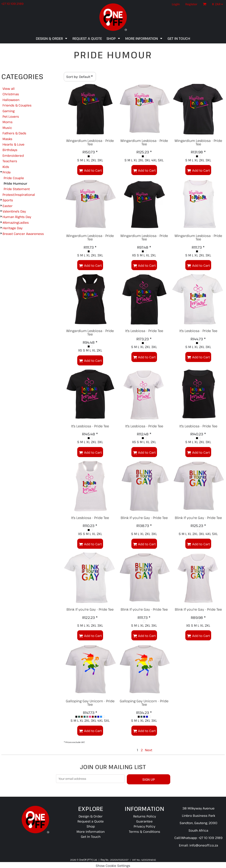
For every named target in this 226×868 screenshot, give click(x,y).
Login (176, 4)
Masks (7, 139)
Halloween (11, 100)
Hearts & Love (13, 144)
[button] (219, 4)
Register (191, 4)
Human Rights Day (17, 217)
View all (9, 89)
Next (149, 750)
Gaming (9, 111)
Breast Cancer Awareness (23, 234)
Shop (91, 826)
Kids (6, 167)
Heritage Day (12, 228)
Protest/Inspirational (19, 195)
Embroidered (13, 156)
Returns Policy (145, 816)
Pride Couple (14, 178)
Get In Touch (91, 837)
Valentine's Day (14, 211)
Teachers (10, 161)
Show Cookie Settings (113, 866)
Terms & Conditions (145, 832)
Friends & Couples (17, 105)
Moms (8, 122)
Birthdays (10, 150)
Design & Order (91, 816)
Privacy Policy (144, 826)
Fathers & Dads (14, 133)
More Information (91, 832)
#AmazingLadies (16, 222)
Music (7, 128)
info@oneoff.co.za (204, 845)
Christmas (11, 94)
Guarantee (144, 821)
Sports (8, 200)
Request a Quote (91, 821)
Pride (7, 172)
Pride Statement (17, 189)
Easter (8, 206)
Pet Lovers (11, 116)
